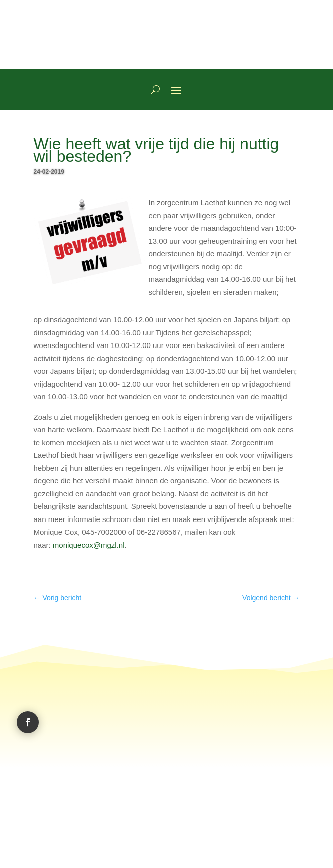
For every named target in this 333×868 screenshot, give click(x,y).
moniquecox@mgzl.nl (89, 545)
